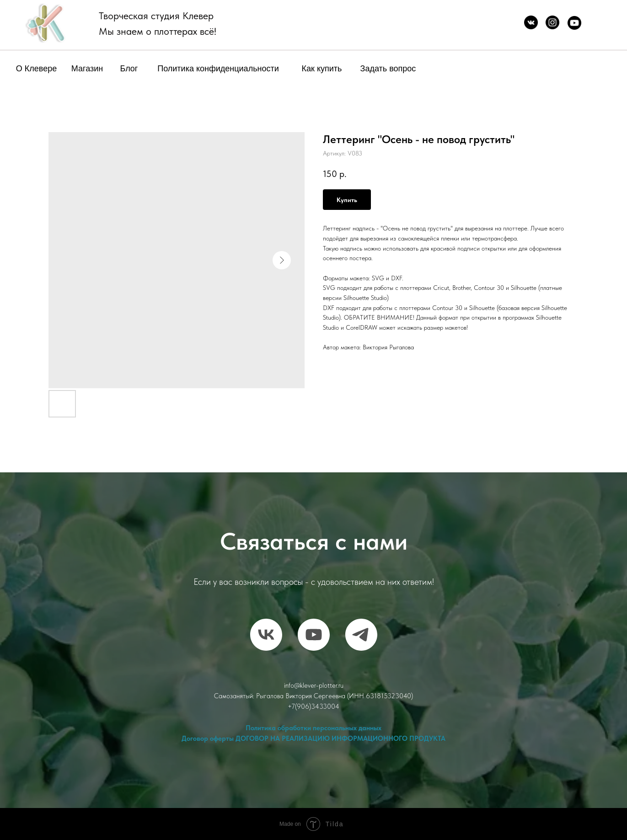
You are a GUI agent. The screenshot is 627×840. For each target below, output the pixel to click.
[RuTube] (314, 635)
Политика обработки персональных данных (313, 728)
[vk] (266, 635)
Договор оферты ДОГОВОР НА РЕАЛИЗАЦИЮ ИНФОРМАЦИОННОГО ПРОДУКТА (313, 738)
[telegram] (361, 635)
